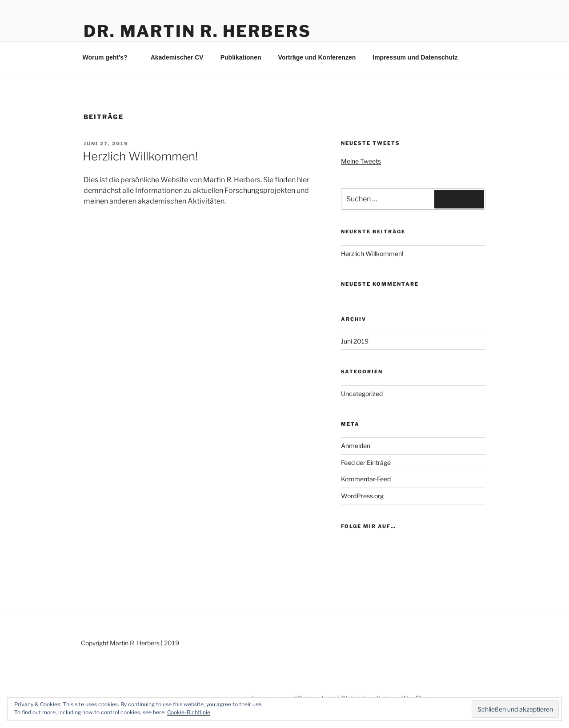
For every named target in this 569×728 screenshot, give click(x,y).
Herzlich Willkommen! (140, 156)
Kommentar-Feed (366, 479)
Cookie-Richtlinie (189, 712)
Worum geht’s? (109, 57)
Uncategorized (362, 394)
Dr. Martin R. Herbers (197, 31)
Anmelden (356, 446)
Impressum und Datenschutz (415, 57)
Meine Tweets (361, 161)
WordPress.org (362, 496)
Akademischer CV (177, 57)
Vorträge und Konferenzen (317, 57)
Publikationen (241, 57)
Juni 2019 (355, 341)
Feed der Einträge (366, 462)
